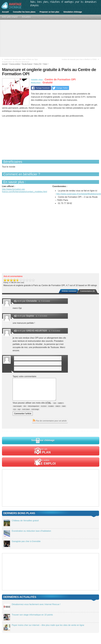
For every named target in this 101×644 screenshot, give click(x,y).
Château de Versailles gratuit (25, 521)
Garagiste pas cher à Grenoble (26, 541)
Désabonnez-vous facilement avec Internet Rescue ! (36, 604)
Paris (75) (38, 64)
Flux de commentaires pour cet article (51, 421)
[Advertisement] (50, 38)
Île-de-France (27, 64)
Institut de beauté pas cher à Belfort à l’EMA (79, 59)
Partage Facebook (43, 88)
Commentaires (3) (87, 291)
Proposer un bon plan (49, 12)
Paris (45, 64)
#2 (15, 316)
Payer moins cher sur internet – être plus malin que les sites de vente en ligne (48, 625)
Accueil (5, 12)
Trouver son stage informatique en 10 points (32, 615)
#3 (15, 331)
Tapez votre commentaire (24, 376)
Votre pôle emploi (10, 17)
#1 (15, 301)
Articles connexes (69, 291)
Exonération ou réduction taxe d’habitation (31, 531)
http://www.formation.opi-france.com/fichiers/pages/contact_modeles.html (24, 190)
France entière (15, 64)
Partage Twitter (62, 88)
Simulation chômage (73, 12)
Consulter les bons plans (24, 12)
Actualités (26, 17)
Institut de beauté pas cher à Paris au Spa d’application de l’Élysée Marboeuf (20, 61)
